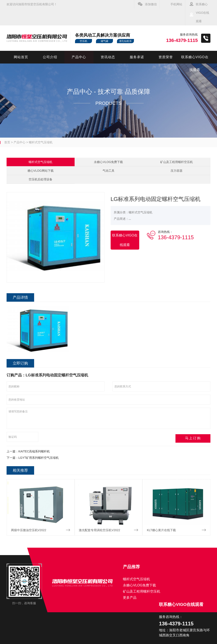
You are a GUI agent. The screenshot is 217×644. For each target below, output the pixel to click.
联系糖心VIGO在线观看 (202, 13)
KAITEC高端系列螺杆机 (34, 451)
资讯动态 (108, 57)
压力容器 (177, 171)
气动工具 (108, 171)
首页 (7, 142)
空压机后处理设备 (40, 179)
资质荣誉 (166, 57)
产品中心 (79, 57)
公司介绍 (50, 57)
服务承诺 (137, 57)
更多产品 (130, 598)
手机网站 (176, 4)
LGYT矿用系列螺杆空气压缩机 (39, 458)
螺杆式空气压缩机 (41, 142)
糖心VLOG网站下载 (41, 171)
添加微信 (151, 4)
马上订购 (197, 438)
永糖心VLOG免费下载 (108, 162)
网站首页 (21, 57)
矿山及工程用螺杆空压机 (177, 162)
